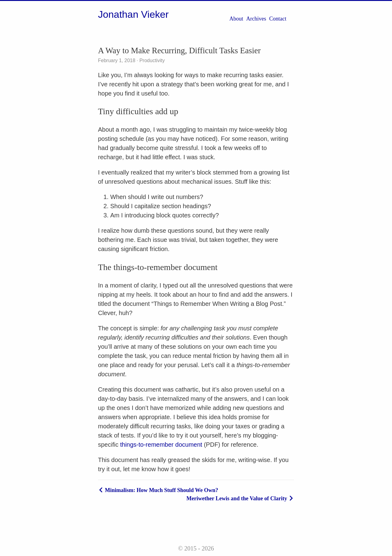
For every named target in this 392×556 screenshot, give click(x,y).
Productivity (151, 60)
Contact (278, 19)
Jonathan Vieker (133, 14)
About (236, 19)
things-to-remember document (161, 445)
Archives (256, 19)
